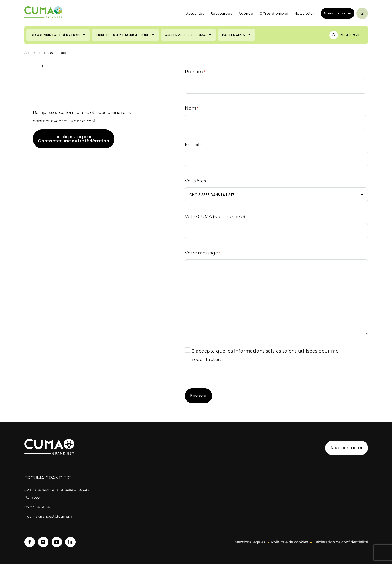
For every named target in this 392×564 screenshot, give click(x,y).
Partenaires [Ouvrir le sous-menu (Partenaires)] (234, 35)
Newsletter (305, 13)
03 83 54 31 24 (37, 507)
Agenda (246, 13)
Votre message (202, 253)
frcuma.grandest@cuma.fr (48, 516)
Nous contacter (338, 13)
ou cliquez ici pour (74, 139)
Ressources (222, 13)
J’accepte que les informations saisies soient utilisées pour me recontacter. (265, 356)
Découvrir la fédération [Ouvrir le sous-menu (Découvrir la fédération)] (55, 35)
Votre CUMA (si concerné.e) (215, 216)
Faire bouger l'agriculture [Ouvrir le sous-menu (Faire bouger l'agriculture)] (122, 35)
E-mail (193, 145)
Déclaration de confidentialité (341, 542)
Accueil (30, 53)
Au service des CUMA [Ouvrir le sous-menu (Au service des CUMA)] (185, 35)
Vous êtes (195, 181)
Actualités (195, 13)
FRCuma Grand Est (48, 478)
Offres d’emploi (274, 13)
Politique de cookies (289, 542)
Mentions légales (250, 542)
